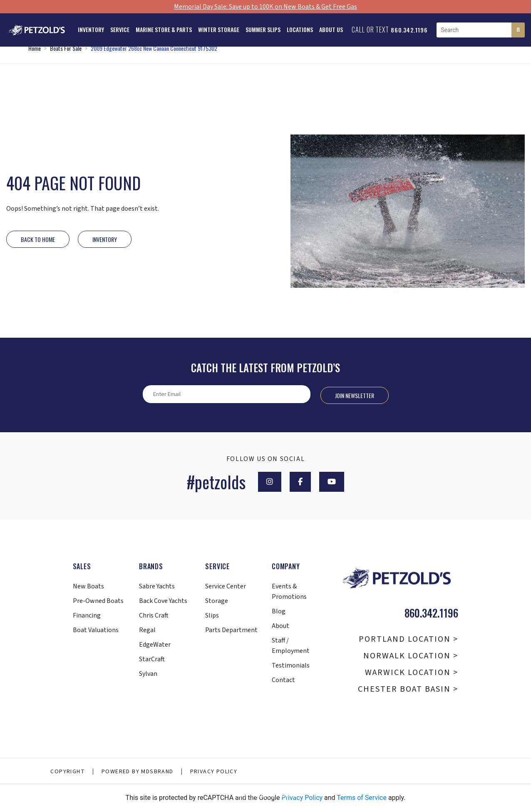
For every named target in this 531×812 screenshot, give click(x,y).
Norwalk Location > (411, 656)
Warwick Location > (412, 673)
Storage (217, 601)
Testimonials (291, 665)
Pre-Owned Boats (98, 601)
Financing (87, 615)
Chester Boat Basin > (408, 689)
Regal (147, 630)
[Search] (518, 30)
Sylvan (148, 674)
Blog (279, 611)
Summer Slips (263, 29)
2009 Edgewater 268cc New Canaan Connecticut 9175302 (154, 48)
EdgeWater (155, 645)
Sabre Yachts (157, 586)
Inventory (91, 29)
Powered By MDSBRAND (138, 772)
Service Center (226, 586)
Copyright (68, 772)
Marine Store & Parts (164, 29)
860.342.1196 (409, 30)
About (280, 626)
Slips (212, 615)
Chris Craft (154, 615)
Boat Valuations (96, 630)
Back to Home (38, 239)
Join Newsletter (355, 395)
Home (35, 48)
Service (120, 29)
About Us (331, 29)
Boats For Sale (66, 48)
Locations (300, 29)
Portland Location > (408, 639)
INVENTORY (105, 239)
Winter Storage (219, 29)
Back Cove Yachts (163, 601)
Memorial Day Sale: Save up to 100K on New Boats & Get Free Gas (265, 7)
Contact (283, 680)
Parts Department (231, 630)
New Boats (88, 586)
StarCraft (152, 659)
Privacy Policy (214, 772)
